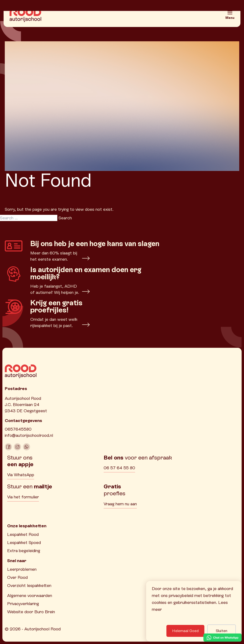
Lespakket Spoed (24, 542)
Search (65, 218)
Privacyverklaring (23, 604)
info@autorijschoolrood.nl (29, 435)
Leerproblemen (22, 569)
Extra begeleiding (24, 551)
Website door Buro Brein (31, 612)
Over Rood (17, 577)
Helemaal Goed (185, 631)
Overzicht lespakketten (29, 585)
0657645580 (18, 429)
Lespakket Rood (23, 534)
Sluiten (222, 631)
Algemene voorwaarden (30, 595)
